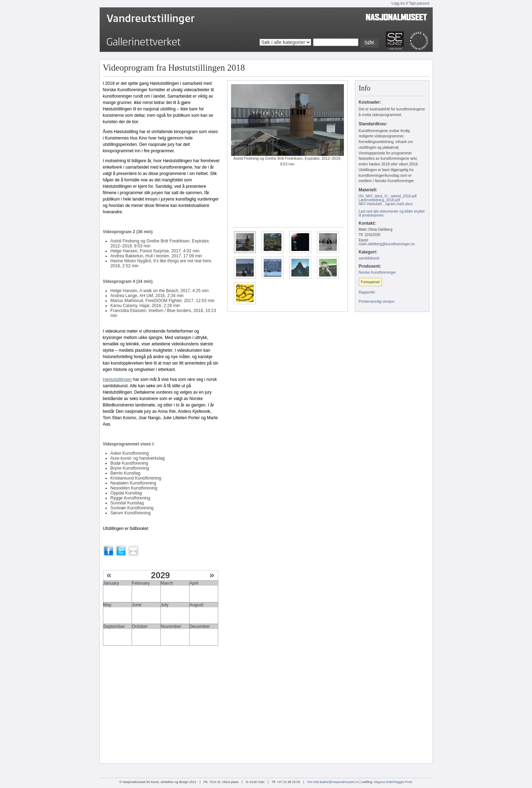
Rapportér (367, 292)
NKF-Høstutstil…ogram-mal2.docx (386, 204)
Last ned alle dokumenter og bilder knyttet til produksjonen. (392, 213)
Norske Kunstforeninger (377, 272)
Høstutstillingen (117, 379)
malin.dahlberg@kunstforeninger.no (387, 244)
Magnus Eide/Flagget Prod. (393, 782)
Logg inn (398, 3)
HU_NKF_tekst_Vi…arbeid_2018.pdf (388, 196)
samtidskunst (369, 258)
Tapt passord (419, 3)
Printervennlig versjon (377, 301)
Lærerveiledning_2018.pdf (379, 200)
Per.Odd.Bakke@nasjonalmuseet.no (333, 782)
